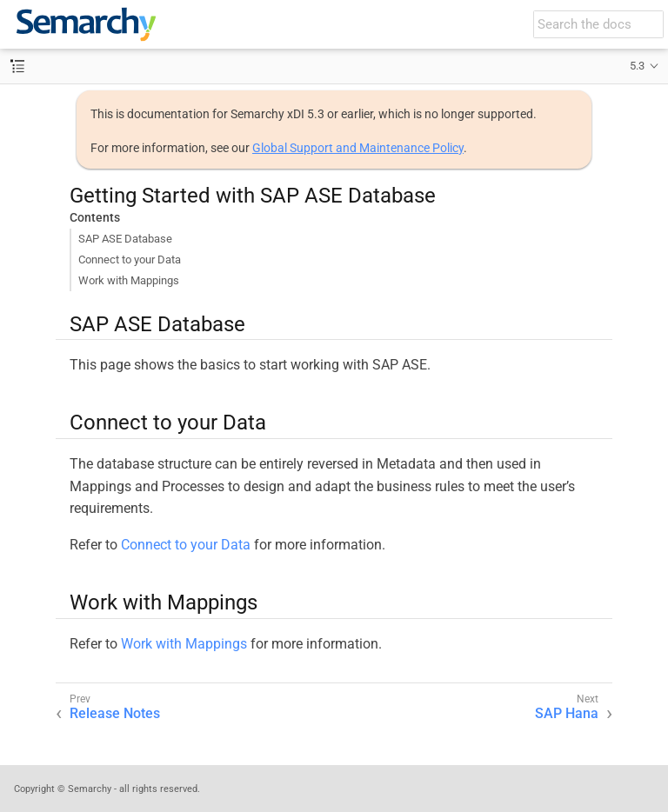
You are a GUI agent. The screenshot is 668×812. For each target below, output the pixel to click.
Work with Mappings (129, 280)
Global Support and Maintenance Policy (358, 148)
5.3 (637, 66)
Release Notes (115, 713)
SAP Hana (567, 713)
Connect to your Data (130, 260)
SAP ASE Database (125, 239)
